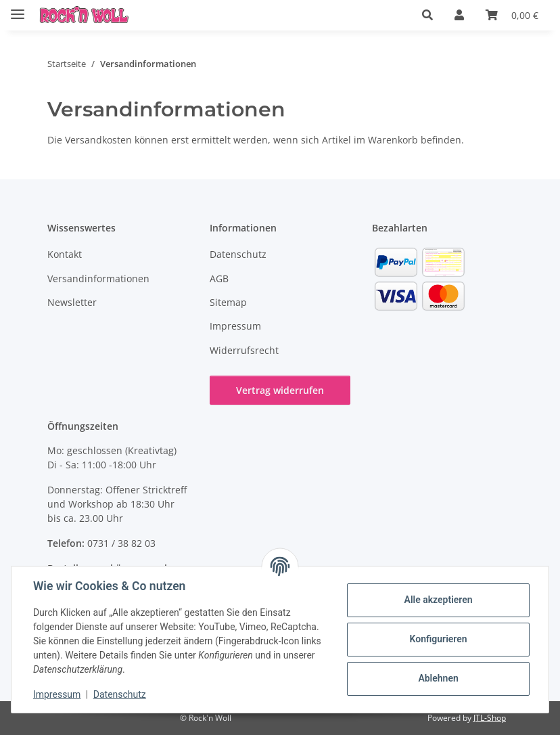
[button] (427, 15)
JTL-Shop (490, 718)
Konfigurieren (438, 639)
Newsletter (72, 302)
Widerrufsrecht (244, 350)
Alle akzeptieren (438, 600)
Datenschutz (120, 694)
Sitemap (228, 302)
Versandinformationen (98, 279)
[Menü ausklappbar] (18, 8)
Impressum (57, 694)
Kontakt (65, 254)
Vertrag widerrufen (280, 390)
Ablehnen (438, 678)
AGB (219, 279)
